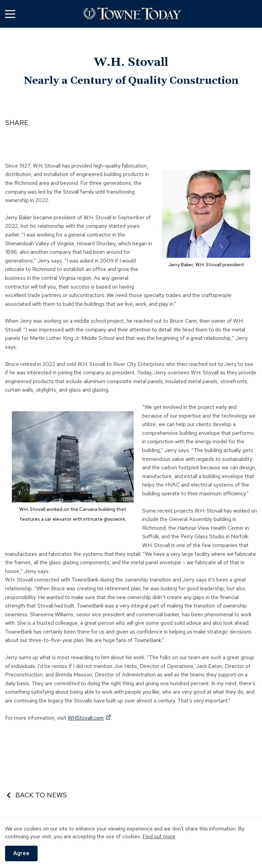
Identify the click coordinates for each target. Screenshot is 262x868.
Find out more (159, 836)
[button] (10, 14)
